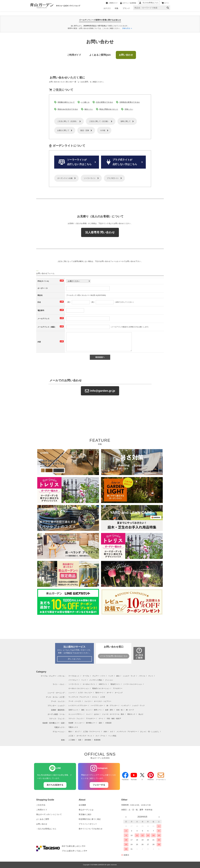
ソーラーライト (90, 178)
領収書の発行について (66, 102)
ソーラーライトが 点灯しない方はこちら (75, 162)
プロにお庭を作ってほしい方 (74, 851)
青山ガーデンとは (86, 810)
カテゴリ (107, 8)
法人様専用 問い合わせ (100, 232)
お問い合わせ (42, 824)
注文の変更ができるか (105, 102)
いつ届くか (85, 102)
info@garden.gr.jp (100, 391)
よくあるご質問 (43, 819)
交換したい (129, 109)
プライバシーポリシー (88, 824)
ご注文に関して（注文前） (67, 121)
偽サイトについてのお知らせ (91, 829)
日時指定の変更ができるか (130, 102)
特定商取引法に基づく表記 (90, 819)
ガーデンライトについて (69, 146)
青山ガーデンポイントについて (49, 814)
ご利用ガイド (42, 810)
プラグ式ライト (113, 178)
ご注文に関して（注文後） (99, 121)
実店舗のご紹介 (85, 814)
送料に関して (126, 121)
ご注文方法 (41, 805)
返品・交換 (85, 130)
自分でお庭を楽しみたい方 (73, 846)
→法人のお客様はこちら (46, 829)
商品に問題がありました (109, 109)
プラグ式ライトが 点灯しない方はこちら (122, 162)
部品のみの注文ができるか (68, 109)
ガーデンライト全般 (65, 178)
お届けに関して (63, 130)
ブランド (126, 8)
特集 (117, 8)
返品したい (89, 109)
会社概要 (82, 805)
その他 (103, 130)
